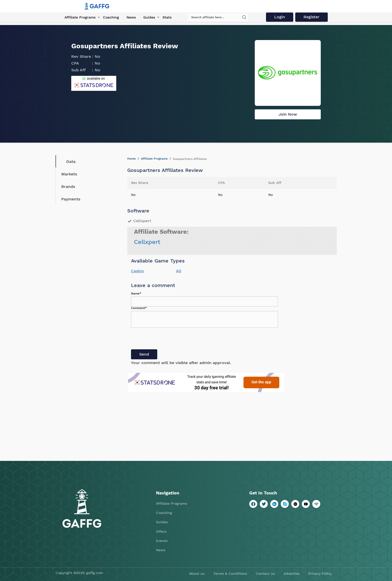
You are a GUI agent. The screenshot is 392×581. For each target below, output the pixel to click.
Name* (136, 294)
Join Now (288, 114)
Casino (137, 271)
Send (144, 354)
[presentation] (169, 340)
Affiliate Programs (80, 17)
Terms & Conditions (230, 573)
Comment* (139, 308)
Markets (69, 174)
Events (162, 541)
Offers (161, 531)
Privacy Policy (320, 573)
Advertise (291, 573)
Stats (167, 17)
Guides (149, 17)
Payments (71, 199)
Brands (68, 187)
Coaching (111, 17)
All (179, 271)
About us (197, 573)
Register (311, 17)
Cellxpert (147, 242)
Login (280, 17)
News (131, 17)
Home (131, 159)
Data (67, 161)
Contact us (265, 573)
